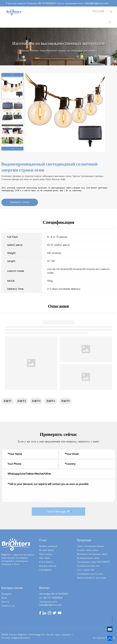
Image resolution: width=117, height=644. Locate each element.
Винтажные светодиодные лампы (92, 554)
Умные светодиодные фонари (90, 546)
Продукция (84, 540)
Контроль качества (48, 566)
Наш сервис (45, 558)
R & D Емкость (46, 562)
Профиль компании (48, 546)
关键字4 (51, 401)
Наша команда (46, 554)
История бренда (47, 550)
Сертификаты (45, 570)
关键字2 (22, 401)
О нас (43, 540)
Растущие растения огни (88, 566)
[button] (12, 75)
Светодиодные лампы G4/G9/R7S (93, 562)
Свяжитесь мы (8, 606)
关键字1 (7, 401)
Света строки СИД (86, 570)
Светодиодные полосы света (90, 574)
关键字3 (36, 401)
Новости (5, 602)
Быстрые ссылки (12, 588)
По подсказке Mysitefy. (104, 638)
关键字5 (65, 401)
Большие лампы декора (88, 550)
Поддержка (6, 594)
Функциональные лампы (88, 558)
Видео (4, 598)
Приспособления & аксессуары (91, 578)
